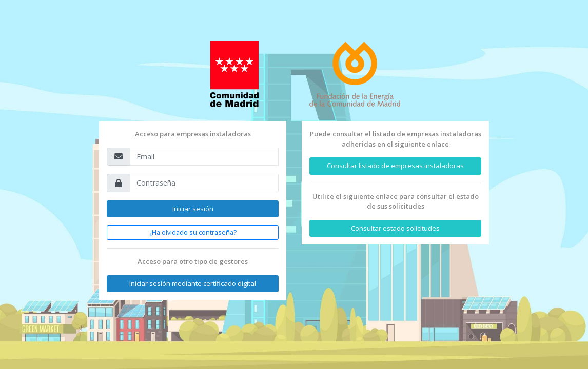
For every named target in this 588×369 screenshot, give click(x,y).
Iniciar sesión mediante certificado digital (193, 283)
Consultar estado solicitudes (395, 228)
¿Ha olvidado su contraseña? (193, 232)
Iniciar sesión (193, 209)
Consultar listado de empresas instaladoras (395, 166)
